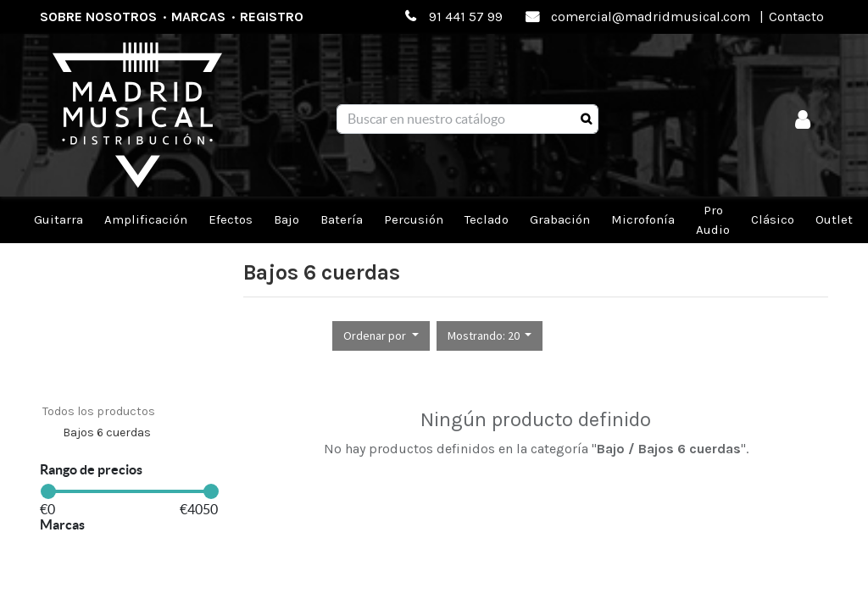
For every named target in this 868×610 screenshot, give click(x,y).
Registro (272, 17)
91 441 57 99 (466, 17)
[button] (381, 336)
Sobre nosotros (98, 17)
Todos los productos (99, 411)
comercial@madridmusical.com (651, 17)
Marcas (198, 17)
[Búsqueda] (586, 119)
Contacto (796, 17)
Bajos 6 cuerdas (107, 433)
